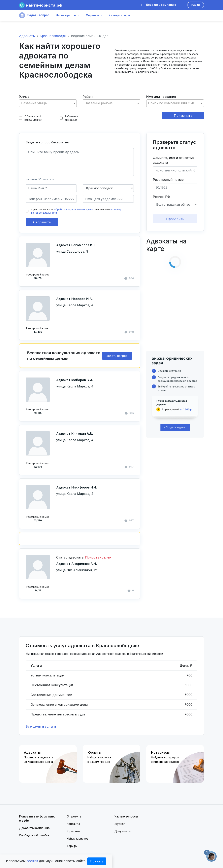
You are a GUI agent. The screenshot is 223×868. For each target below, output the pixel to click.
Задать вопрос (34, 15)
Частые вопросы (126, 816)
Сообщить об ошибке (34, 835)
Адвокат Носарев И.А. (74, 299)
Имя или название (161, 97)
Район (88, 97)
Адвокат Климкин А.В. (75, 434)
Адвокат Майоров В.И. (75, 380)
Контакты (73, 824)
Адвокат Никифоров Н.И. (77, 487)
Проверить (175, 219)
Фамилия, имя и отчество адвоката (173, 160)
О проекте (74, 816)
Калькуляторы (119, 15)
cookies (32, 861)
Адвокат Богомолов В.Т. (76, 245)
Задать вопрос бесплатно (47, 142)
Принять (97, 861)
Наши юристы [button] (66, 15)
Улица (24, 97)
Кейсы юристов (78, 838)
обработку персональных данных (74, 209)
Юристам (73, 831)
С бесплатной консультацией (31, 118)
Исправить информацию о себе (37, 818)
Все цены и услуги (41, 726)
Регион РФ (161, 197)
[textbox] (48, 103)
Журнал (120, 824)
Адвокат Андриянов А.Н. (77, 564)
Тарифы (72, 846)
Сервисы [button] (92, 15)
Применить (183, 116)
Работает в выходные (69, 118)
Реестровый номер (168, 180)
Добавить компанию (158, 5)
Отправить (42, 222)
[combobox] (48, 103)
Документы (123, 831)
